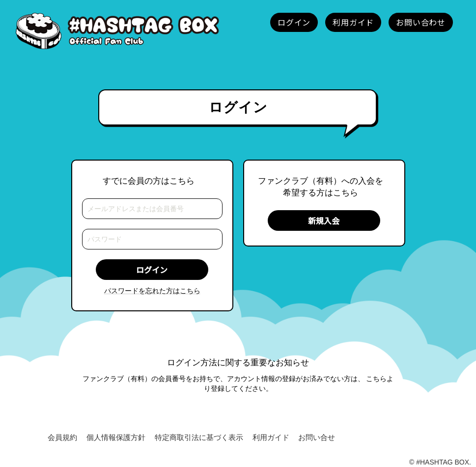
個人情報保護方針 (116, 437)
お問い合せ (317, 437)
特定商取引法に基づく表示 (199, 437)
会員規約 (62, 437)
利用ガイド (271, 437)
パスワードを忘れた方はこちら (152, 291)
